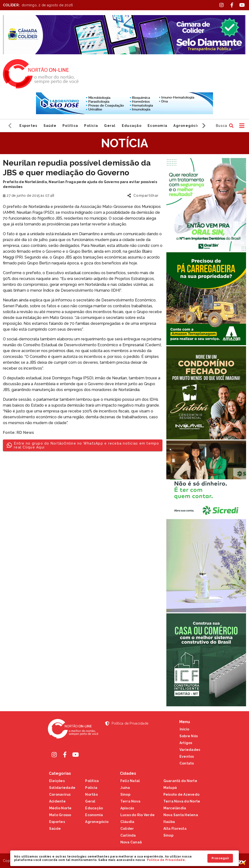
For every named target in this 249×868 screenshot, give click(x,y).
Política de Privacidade (166, 860)
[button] (224, 126)
